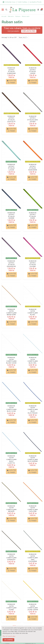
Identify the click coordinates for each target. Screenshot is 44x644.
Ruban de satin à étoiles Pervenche (11, 264)
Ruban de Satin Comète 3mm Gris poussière (33, 558)
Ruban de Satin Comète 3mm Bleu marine (33, 459)
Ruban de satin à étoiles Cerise (33, 70)
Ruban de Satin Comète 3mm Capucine (33, 509)
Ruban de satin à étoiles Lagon (11, 167)
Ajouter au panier (11, 82)
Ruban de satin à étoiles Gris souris (33, 119)
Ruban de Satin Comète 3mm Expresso (11, 557)
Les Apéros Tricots (35, 2)
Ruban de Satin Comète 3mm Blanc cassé (11, 360)
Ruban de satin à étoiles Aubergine (11, 70)
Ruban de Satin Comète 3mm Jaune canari (33, 607)
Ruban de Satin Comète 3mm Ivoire (11, 607)
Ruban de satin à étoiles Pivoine (33, 264)
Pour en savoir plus (9, 636)
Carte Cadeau (23, 2)
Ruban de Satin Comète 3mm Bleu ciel (33, 360)
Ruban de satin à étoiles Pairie (33, 215)
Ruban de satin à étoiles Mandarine (33, 167)
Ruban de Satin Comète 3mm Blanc (33, 312)
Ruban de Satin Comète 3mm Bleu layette (11, 459)
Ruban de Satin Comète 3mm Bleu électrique (33, 409)
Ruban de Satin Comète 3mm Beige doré (11, 312)
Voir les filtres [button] (29, 31)
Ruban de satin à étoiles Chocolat (11, 119)
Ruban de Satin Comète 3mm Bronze (11, 509)
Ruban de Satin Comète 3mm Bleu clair (11, 408)
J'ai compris (8, 640)
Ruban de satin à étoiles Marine (11, 215)
